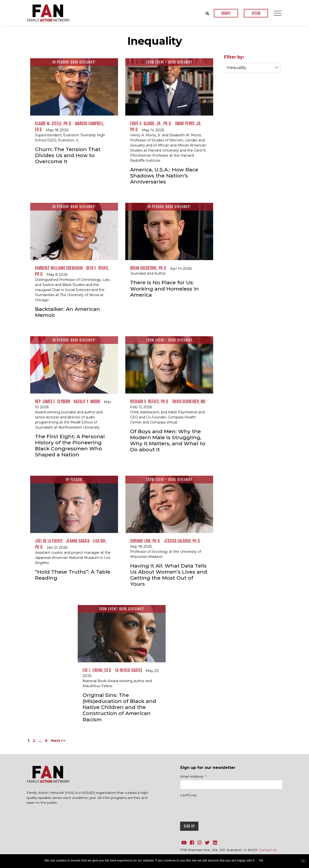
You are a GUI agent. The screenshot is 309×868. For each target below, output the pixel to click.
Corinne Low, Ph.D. (145, 541)
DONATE (226, 13)
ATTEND (256, 13)
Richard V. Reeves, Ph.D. (150, 401)
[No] (303, 861)
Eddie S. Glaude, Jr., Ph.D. (151, 123)
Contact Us (268, 850)
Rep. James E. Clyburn (53, 401)
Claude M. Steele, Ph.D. (53, 123)
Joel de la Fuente (49, 541)
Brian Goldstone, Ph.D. (148, 268)
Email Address (193, 776)
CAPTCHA (188, 795)
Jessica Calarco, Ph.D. (182, 541)
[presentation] (217, 808)
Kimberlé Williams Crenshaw (59, 268)
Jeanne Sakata (78, 541)
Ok (261, 860)
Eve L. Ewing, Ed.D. (97, 670)
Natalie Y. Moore (87, 401)
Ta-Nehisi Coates (129, 670)
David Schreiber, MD (189, 401)
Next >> (58, 740)
